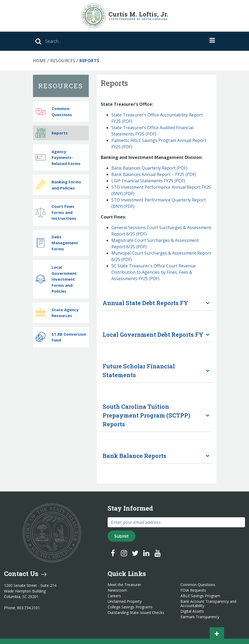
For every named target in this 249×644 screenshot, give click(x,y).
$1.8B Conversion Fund (61, 337)
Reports (52, 133)
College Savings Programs (130, 607)
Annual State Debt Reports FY (145, 303)
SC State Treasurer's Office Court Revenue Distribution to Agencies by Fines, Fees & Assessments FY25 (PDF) (154, 272)
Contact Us (25, 574)
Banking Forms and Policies (58, 185)
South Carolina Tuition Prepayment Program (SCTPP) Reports (146, 415)
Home (40, 61)
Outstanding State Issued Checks (136, 613)
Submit (122, 536)
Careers (114, 596)
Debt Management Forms (57, 243)
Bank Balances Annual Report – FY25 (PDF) (154, 174)
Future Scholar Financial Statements (139, 371)
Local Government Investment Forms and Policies (56, 279)
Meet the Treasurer (124, 585)
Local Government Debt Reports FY (153, 334)
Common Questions (54, 111)
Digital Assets (192, 611)
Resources (63, 61)
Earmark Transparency (200, 617)
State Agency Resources (57, 313)
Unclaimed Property (125, 601)
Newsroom (117, 590)
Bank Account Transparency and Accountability (208, 604)
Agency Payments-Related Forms (58, 157)
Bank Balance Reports (134, 456)
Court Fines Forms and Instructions (56, 212)
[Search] (97, 41)
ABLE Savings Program (200, 596)
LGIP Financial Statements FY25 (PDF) (148, 181)
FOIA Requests (193, 590)
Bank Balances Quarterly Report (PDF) (149, 168)
